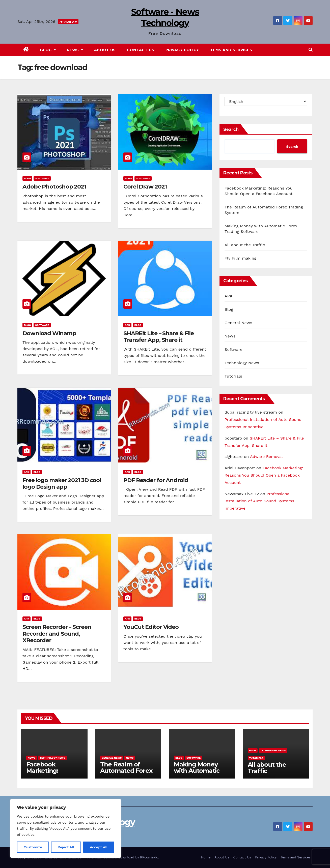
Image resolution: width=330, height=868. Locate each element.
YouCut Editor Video (151, 627)
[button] (311, 50)
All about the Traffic (245, 245)
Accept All (99, 847)
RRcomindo (149, 857)
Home (206, 857)
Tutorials (233, 376)
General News (238, 323)
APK (127, 325)
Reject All (66, 847)
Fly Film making (240, 258)
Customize (33, 847)
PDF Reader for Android (156, 480)
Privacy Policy (182, 50)
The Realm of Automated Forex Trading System (126, 771)
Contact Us (141, 50)
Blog (48, 50)
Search (231, 129)
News (75, 50)
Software (42, 178)
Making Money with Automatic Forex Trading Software (197, 774)
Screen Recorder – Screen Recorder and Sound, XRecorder (57, 634)
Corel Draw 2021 (145, 187)
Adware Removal (266, 457)
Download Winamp (49, 333)
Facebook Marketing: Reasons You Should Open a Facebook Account (264, 475)
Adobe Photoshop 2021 (54, 187)
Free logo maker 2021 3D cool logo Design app (62, 484)
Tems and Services (231, 50)
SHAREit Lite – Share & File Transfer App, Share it (159, 337)
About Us (105, 50)
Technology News (242, 363)
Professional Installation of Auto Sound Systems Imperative (259, 501)
